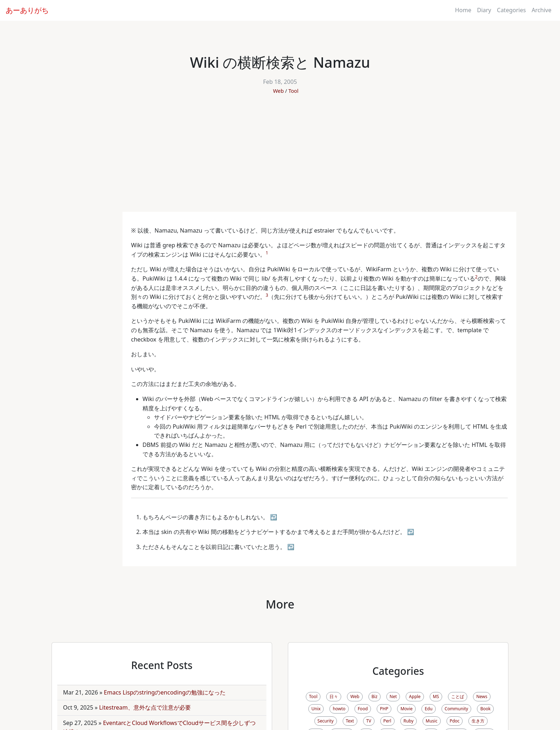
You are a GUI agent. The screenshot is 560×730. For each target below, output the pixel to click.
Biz (375, 696)
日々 (334, 696)
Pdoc (455, 721)
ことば (458, 696)
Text (350, 721)
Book (485, 709)
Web (278, 91)
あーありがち (27, 10)
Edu (428, 709)
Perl (387, 721)
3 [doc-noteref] (267, 295)
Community (457, 709)
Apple (415, 696)
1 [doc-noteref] (267, 253)
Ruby (409, 721)
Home (463, 10)
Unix (316, 709)
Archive (542, 10)
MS (436, 696)
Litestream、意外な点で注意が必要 (145, 707)
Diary (484, 10)
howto (339, 709)
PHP (384, 709)
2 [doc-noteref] (476, 277)
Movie (406, 709)
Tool (293, 91)
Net (393, 696)
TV (369, 721)
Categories (511, 10)
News (482, 696)
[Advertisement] (280, 158)
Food (363, 709)
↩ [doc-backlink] (274, 517)
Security (326, 721)
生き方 (478, 721)
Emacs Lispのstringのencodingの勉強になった (165, 692)
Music (432, 721)
